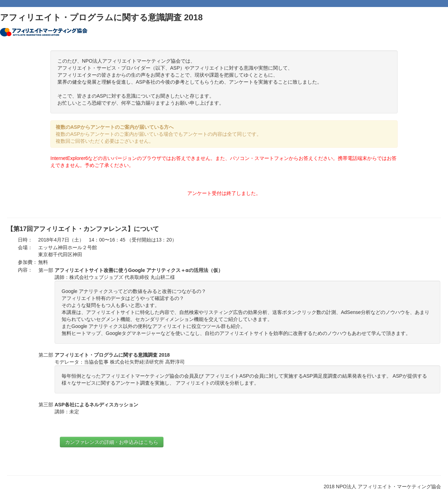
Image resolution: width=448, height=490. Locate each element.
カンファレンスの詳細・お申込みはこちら (112, 442)
